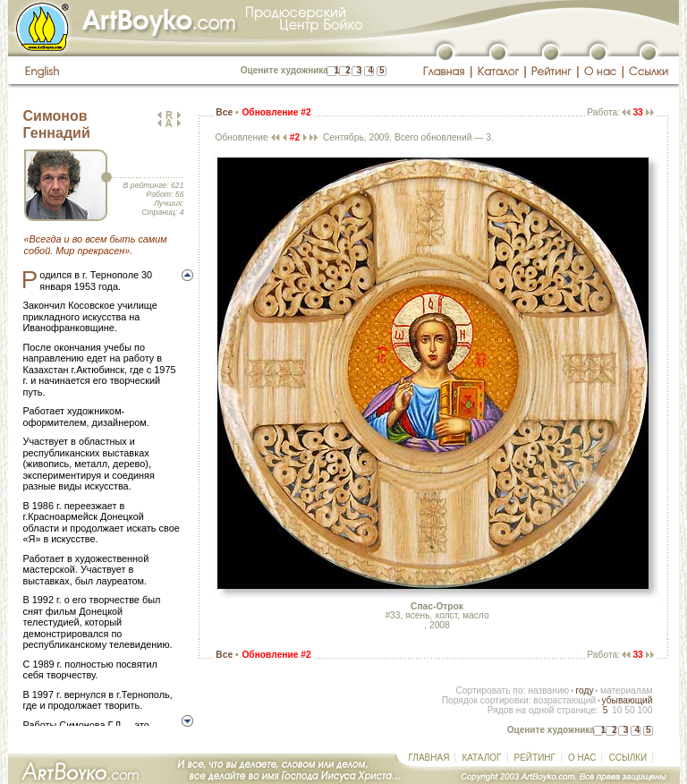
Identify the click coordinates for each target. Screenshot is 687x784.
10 (617, 710)
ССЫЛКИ (628, 758)
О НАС (582, 758)
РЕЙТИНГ (535, 758)
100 (645, 710)
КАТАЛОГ (481, 758)
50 (629, 710)
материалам (627, 690)
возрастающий (564, 700)
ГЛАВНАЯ (429, 758)
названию (548, 690)
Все (224, 112)
